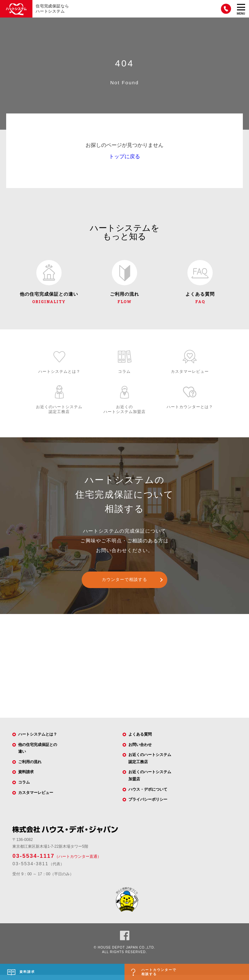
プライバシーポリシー (148, 805)
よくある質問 (140, 739)
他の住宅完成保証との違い (38, 753)
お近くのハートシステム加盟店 (150, 781)
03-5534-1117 (33, 861)
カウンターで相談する (124, 585)
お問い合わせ (140, 750)
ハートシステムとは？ (38, 739)
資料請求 (26, 777)
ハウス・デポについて (148, 795)
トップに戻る (124, 156)
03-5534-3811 (30, 869)
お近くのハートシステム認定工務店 (150, 764)
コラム (24, 787)
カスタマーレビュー (36, 798)
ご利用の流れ (30, 767)
